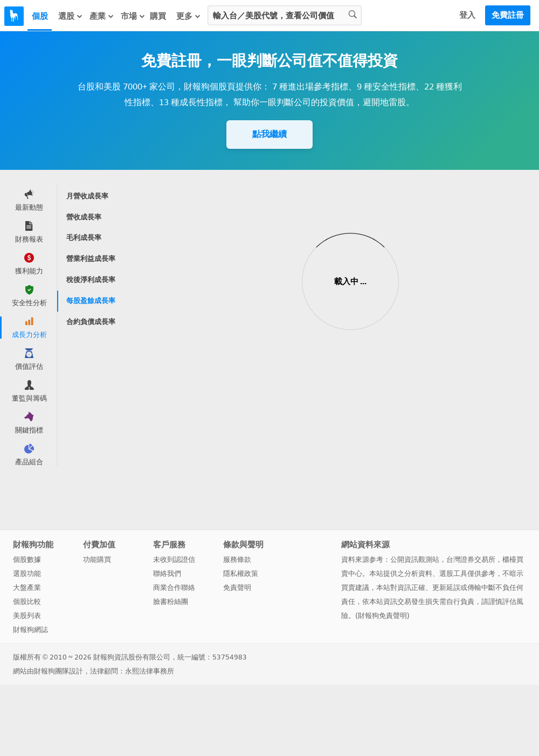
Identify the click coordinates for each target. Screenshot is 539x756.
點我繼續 (269, 134)
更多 (189, 16)
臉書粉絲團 (171, 602)
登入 (467, 15)
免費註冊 (508, 15)
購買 (158, 16)
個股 (40, 16)
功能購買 (97, 559)
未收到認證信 (174, 559)
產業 (102, 16)
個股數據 (27, 559)
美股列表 (27, 616)
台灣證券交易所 (471, 559)
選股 (71, 16)
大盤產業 (27, 587)
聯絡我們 (167, 573)
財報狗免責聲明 (382, 616)
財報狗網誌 (30, 630)
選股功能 (27, 573)
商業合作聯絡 (174, 587)
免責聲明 (237, 587)
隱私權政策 (241, 573)
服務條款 (237, 559)
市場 (133, 16)
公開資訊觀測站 (415, 559)
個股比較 (27, 602)
